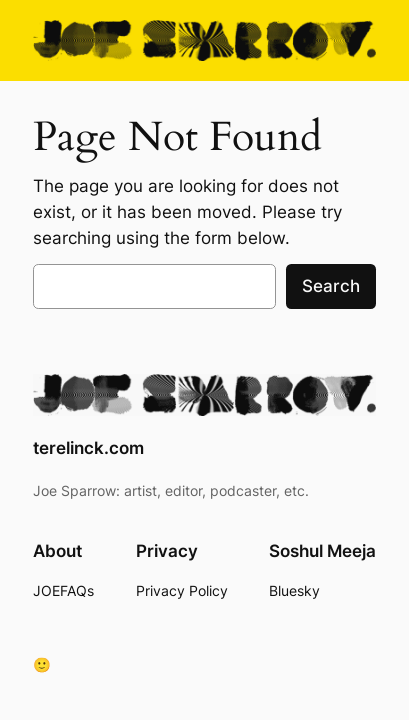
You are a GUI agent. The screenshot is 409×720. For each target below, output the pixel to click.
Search (331, 286)
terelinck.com (88, 448)
